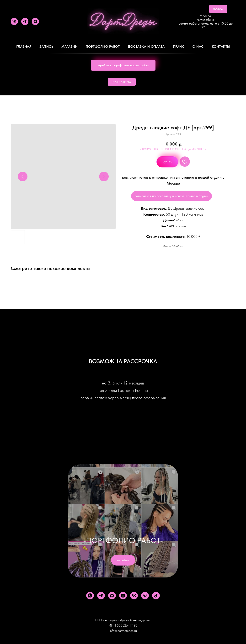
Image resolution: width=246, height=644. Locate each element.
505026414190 (127, 625)
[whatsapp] (90, 596)
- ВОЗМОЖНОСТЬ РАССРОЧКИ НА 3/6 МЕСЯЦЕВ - (173, 149)
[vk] (14, 21)
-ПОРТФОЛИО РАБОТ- (123, 540)
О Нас (198, 47)
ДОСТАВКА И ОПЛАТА (146, 47)
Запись (46, 47)
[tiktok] (156, 596)
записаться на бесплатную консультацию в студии (171, 196)
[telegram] (25, 21)
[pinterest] (145, 596)
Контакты (221, 47)
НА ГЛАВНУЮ (122, 82)
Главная (24, 47)
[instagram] (123, 596)
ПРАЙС (179, 47)
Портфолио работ (103, 47)
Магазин (70, 47)
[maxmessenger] (35, 21)
